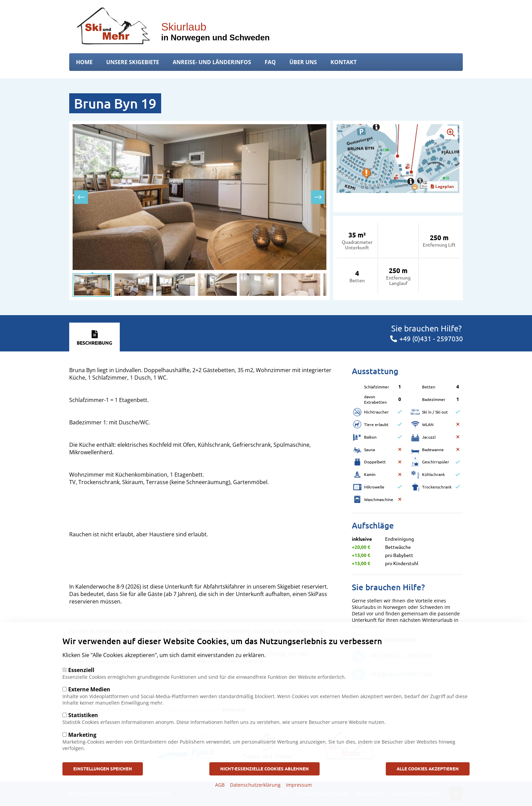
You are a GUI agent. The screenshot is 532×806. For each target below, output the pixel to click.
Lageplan (442, 186)
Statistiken (83, 716)
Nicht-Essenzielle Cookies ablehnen (264, 770)
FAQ (270, 62)
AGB (220, 786)
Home (84, 62)
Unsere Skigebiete (133, 62)
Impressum (299, 786)
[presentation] (81, 197)
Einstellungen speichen (107, 770)
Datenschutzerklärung (255, 786)
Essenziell (81, 671)
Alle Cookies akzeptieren (423, 770)
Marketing (82, 735)
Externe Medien (89, 690)
